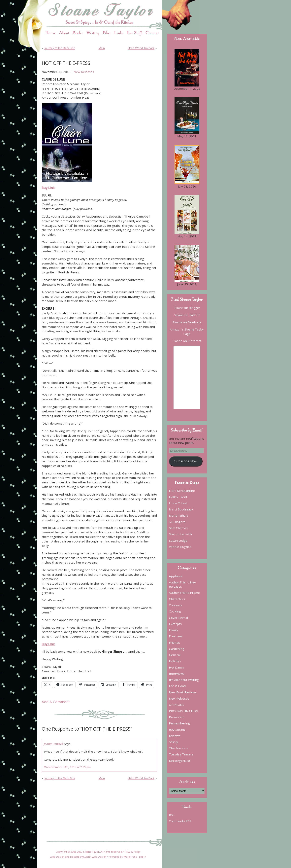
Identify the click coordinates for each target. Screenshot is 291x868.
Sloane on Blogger (187, 308)
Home (50, 33)
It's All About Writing (184, 680)
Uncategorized (179, 761)
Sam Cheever (179, 528)
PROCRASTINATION (184, 711)
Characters (177, 599)
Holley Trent (178, 497)
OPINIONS (177, 705)
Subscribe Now (186, 461)
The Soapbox (178, 748)
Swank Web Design (95, 857)
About (64, 33)
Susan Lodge (178, 540)
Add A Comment (56, 702)
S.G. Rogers (177, 522)
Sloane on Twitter (187, 315)
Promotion (177, 717)
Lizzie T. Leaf (178, 503)
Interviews (177, 674)
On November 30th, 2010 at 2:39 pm (67, 767)
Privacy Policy (133, 852)
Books (78, 33)
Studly (173, 742)
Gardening (177, 649)
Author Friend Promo (184, 593)
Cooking (175, 611)
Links (119, 33)
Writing (93, 33)
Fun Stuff (134, 33)
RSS (172, 815)
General (175, 655)
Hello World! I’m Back (141, 48)
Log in (143, 857)
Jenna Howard (54, 744)
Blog (107, 33)
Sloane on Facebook (187, 322)
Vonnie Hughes (180, 547)
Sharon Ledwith (180, 534)
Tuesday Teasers (181, 754)
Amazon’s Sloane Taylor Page (187, 331)
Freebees (176, 636)
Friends (174, 642)
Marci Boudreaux (181, 509)
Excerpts (175, 624)
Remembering (179, 723)
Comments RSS (180, 821)
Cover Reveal (178, 618)
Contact (152, 33)
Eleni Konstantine (182, 491)
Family (174, 630)
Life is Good (177, 686)
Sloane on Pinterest (187, 341)
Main (102, 48)
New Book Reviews (183, 692)
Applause (176, 576)
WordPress (130, 857)
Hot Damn (176, 667)
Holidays (175, 661)
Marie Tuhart (178, 515)
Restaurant (177, 729)
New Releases (84, 72)
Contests (176, 605)
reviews (175, 736)
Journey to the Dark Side (60, 48)
